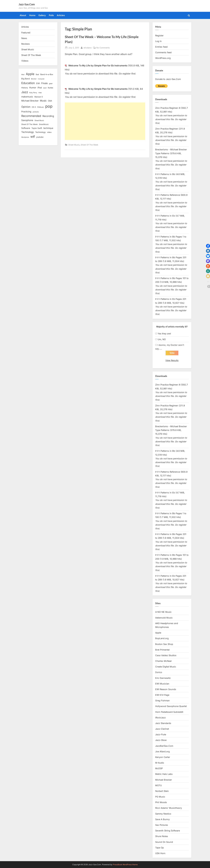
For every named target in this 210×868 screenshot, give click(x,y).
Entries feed (161, 47)
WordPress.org (163, 58)
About (23, 15)
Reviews (26, 44)
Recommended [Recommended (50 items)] (31, 116)
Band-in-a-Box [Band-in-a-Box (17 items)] (47, 74)
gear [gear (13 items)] (51, 83)
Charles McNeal (163, 661)
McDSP (159, 768)
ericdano (88, 47)
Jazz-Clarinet (162, 729)
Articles (61, 15)
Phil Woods (161, 802)
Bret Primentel (162, 650)
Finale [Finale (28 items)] (44, 83)
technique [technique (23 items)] (48, 128)
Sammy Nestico (163, 814)
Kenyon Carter (163, 757)
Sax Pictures (162, 825)
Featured (26, 33)
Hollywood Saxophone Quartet (171, 706)
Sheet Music (74, 145)
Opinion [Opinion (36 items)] (26, 107)
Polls (51, 15)
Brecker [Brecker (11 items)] (34, 79)
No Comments (103, 48)
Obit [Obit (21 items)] (50, 101)
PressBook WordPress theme (125, 865)
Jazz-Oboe (161, 740)
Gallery (42, 15)
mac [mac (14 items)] (40, 93)
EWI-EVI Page (162, 695)
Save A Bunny (162, 819)
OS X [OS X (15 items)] (34, 107)
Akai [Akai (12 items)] (23, 75)
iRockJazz (160, 718)
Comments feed (163, 52)
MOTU (159, 785)
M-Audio (160, 763)
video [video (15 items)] (49, 132)
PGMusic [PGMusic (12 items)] (41, 107)
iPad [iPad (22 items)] (40, 88)
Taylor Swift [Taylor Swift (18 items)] (37, 128)
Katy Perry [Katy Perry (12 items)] (33, 93)
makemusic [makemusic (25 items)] (27, 97)
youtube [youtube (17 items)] (40, 137)
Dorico (159, 672)
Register (159, 36)
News (24, 38)
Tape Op (160, 848)
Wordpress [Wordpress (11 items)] (25, 137)
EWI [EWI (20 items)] (38, 83)
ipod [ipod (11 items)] (45, 88)
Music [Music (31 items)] (43, 101)
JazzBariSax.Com (164, 746)
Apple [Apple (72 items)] (30, 74)
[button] (208, 246)
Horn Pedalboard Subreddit (169, 712)
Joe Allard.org (162, 751)
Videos (25, 61)
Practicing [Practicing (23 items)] (26, 112)
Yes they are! (164, 334)
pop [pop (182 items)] (49, 106)
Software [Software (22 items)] (26, 128)
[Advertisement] (105, 121)
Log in (158, 41)
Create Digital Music (166, 667)
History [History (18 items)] (25, 88)
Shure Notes (162, 836)
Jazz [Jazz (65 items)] (25, 92)
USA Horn (160, 853)
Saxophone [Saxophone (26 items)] (27, 120)
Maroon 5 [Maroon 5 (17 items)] (39, 97)
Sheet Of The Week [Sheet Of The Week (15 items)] (29, 124)
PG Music (160, 797)
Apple (158, 633)
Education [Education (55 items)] (28, 83)
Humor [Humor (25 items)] (33, 88)
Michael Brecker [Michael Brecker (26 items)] (30, 101)
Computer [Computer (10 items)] (41, 79)
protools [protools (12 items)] (36, 112)
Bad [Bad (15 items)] (37, 74)
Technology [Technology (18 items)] (40, 132)
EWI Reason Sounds (166, 689)
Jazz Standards (163, 723)
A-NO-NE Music (163, 612)
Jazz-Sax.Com (27, 4)
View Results (172, 361)
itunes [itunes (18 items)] (50, 88)
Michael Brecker (164, 780)
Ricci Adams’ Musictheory (169, 808)
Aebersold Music (164, 618)
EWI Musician (162, 684)
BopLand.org (162, 638)
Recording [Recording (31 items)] (48, 116)
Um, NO (162, 339)
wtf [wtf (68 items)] (33, 137)
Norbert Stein (162, 791)
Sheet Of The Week (89, 145)
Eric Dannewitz (163, 678)
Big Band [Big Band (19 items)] (26, 79)
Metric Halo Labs (164, 774)
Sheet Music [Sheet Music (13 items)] (39, 120)
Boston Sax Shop (164, 644)
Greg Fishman (162, 701)
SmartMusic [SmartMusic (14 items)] (44, 124)
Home (32, 15)
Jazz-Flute (161, 734)
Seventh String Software (168, 831)
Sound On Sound (164, 842)
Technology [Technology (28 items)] (28, 132)
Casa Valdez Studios (166, 655)
